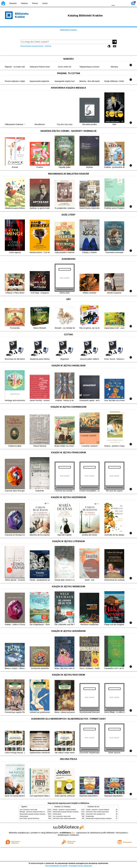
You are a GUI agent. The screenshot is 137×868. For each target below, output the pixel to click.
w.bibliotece (67, 833)
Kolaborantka (90, 816)
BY (107, 3)
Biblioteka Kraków (69, 30)
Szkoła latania (24, 816)
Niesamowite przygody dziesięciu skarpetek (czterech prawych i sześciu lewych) (44, 814)
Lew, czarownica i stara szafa (28, 810)
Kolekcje (48, 46)
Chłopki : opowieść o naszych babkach (64, 810)
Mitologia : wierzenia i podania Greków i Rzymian (34, 812)
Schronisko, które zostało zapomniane (64, 818)
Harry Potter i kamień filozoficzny (30, 818)
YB (101, 3)
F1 (118, 3)
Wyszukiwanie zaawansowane (32, 46)
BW (96, 3)
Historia (24, 3)
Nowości (13, 3)
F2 (124, 3)
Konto (45, 3)
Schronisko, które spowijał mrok (96, 814)
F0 (113, 3)
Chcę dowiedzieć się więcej (56, 866)
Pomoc (35, 3)
